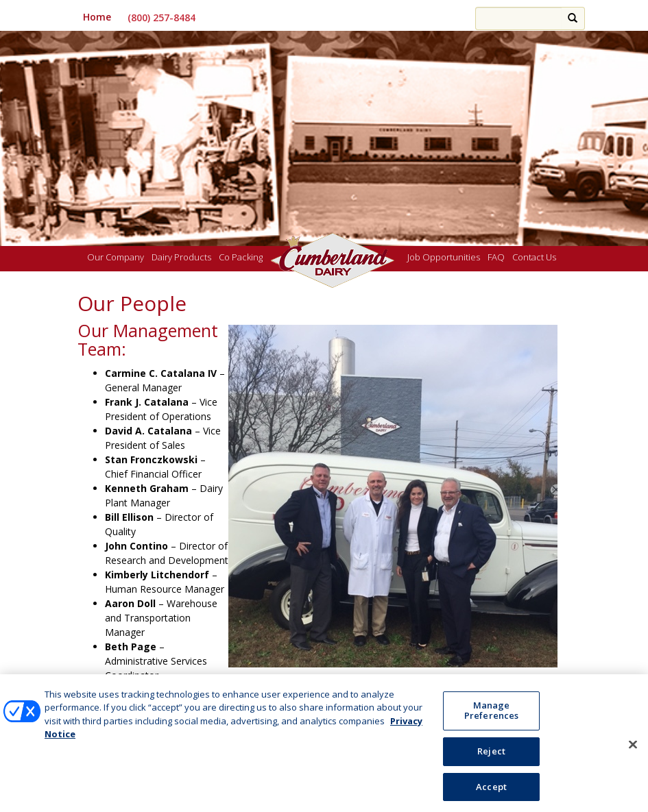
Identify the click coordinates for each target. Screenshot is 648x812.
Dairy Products (181, 258)
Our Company (116, 258)
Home (97, 17)
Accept (491, 791)
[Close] (633, 748)
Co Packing (241, 258)
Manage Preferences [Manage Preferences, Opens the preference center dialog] (491, 715)
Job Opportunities (444, 258)
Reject (491, 755)
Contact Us (534, 258)
